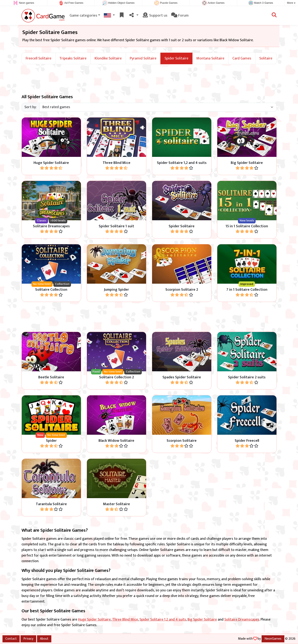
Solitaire (266, 59)
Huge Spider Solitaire (94, 620)
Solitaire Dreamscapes (242, 620)
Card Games (242, 59)
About (44, 639)
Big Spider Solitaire (202, 620)
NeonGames (273, 639)
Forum (180, 16)
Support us (155, 16)
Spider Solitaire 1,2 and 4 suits (163, 620)
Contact (11, 639)
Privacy (28, 639)
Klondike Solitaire (108, 59)
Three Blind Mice (125, 620)
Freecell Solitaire (38, 59)
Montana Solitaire (210, 59)
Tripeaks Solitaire (73, 59)
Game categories (83, 16)
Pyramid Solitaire (143, 59)
